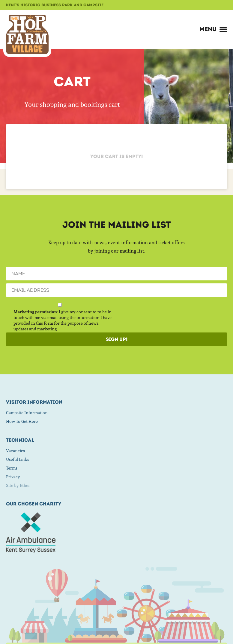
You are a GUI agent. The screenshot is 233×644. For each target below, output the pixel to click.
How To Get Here (22, 421)
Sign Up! (117, 339)
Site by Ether (18, 485)
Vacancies (15, 451)
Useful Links (18, 459)
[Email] (116, 290)
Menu (213, 29)
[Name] (116, 274)
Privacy (13, 477)
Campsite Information (27, 413)
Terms (12, 468)
